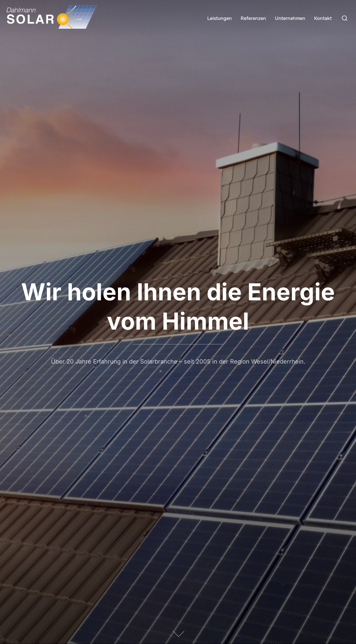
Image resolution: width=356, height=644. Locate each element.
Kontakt (323, 18)
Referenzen (253, 18)
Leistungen (220, 18)
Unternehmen (290, 18)
